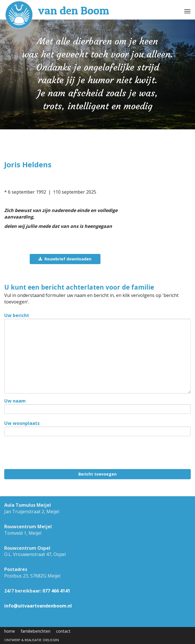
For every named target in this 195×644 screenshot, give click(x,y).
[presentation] (47, 454)
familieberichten (36, 631)
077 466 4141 (56, 591)
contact (63, 631)
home (10, 631)
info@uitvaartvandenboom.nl (38, 606)
